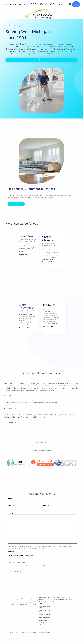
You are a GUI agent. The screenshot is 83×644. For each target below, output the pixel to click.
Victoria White (9, 421)
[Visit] (70, 4)
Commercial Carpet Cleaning (45, 607)
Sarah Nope (8, 406)
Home (5, 4)
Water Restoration (44, 4)
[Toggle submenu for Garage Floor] (56, 4)
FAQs (68, 4)
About (61, 4)
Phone (11, 506)
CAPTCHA (11, 552)
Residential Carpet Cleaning (45, 598)
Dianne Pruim (9, 394)
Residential (13, 4)
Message (12, 513)
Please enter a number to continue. (21, 555)
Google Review (10, 396)
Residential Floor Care (44, 603)
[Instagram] (14, 608)
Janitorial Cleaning (33, 4)
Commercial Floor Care (44, 611)
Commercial (23, 4)
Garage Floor (53, 4)
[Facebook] (11, 608)
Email (46, 506)
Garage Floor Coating (43, 621)
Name (11, 498)
